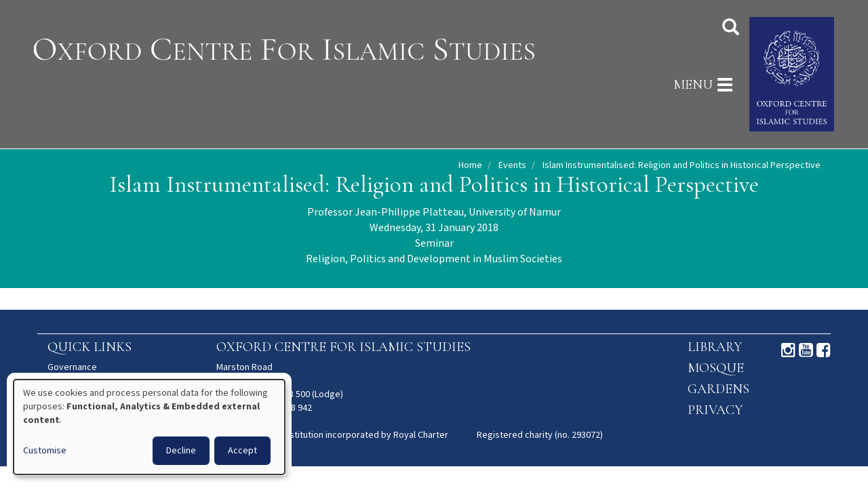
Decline (181, 451)
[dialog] (149, 427)
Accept (242, 451)
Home (470, 165)
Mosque (716, 368)
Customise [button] (45, 451)
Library (715, 347)
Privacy (715, 410)
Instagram (788, 350)
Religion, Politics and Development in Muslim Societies (434, 259)
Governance (72, 367)
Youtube (806, 350)
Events (512, 165)
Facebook (824, 350)
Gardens (718, 389)
